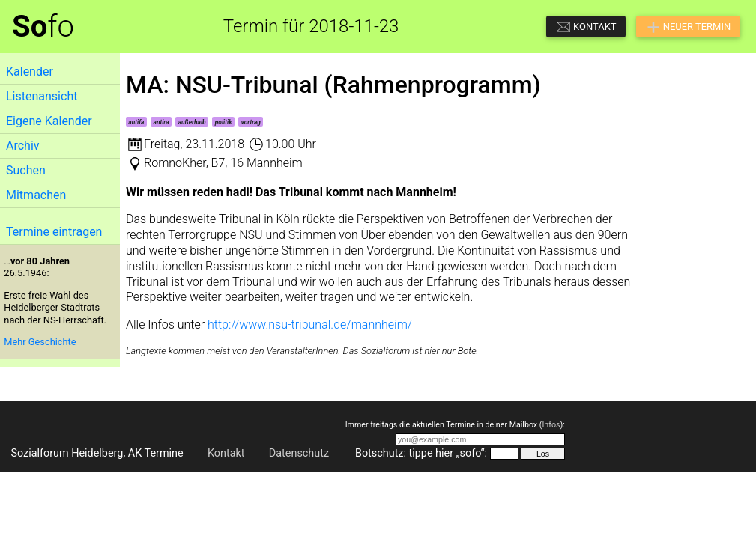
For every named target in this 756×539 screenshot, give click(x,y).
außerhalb (192, 122)
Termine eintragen (54, 232)
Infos (551, 425)
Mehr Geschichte (40, 342)
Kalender (30, 71)
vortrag (251, 122)
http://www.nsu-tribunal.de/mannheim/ (310, 325)
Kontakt (226, 453)
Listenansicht (42, 96)
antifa (136, 122)
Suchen (26, 170)
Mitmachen (36, 195)
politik (224, 122)
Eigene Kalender (49, 121)
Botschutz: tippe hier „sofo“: (421, 453)
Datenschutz (299, 453)
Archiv (23, 146)
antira (161, 122)
